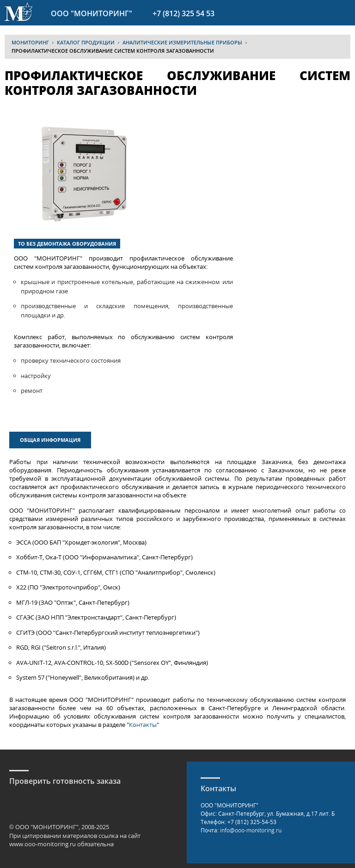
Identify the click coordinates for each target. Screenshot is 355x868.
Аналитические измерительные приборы (182, 42)
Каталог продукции (86, 42)
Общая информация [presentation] (50, 440)
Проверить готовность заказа (65, 781)
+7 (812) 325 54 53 (184, 13)
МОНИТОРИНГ (30, 42)
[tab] (51, 441)
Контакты (143, 725)
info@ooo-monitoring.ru (251, 830)
